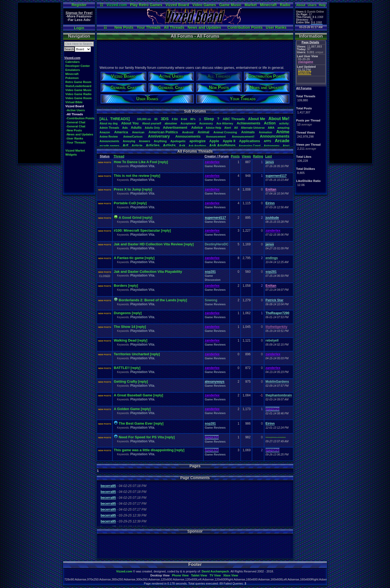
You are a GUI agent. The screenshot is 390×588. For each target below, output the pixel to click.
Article (137, 146)
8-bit (184, 119)
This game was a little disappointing (144, 450)
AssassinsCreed (250, 146)
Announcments (109, 141)
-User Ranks (75, 138)
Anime (283, 132)
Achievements (249, 123)
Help (322, 5)
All (236, 128)
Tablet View (199, 575)
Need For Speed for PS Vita (141, 437)
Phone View (180, 575)
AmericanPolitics (163, 132)
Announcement (216, 137)
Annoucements (188, 136)
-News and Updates (79, 134)
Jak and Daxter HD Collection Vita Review (148, 244)
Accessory (206, 123)
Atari (286, 146)
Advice (197, 128)
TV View (215, 575)
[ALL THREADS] (115, 119)
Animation (266, 132)
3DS (165, 119)
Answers (145, 141)
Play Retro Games (146, 5)
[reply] (163, 162)
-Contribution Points (80, 118)
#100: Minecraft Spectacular (137, 230)
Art (126, 145)
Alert (228, 128)
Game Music (230, 5)
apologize (197, 141)
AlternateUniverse (253, 128)
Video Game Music (79, 90)
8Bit (175, 119)
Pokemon (72, 78)
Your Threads (149, 27)
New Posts (124, 27)
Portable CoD (125, 203)
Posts (235, 156)
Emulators (73, 70)
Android (188, 132)
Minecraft (268, 5)
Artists (169, 145)
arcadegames (109, 146)
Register (79, 5)
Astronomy (272, 146)
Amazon (105, 132)
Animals (248, 132)
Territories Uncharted (131, 354)
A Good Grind (130, 218)
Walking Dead (125, 340)
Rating (258, 156)
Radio (285, 5)
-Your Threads (76, 142)
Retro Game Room (78, 82)
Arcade (282, 141)
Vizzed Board (177, 5)
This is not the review (132, 176)
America (121, 132)
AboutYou (130, 123)
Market (251, 5)
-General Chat (76, 122)
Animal (203, 132)
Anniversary (159, 136)
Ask (182, 146)
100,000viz (144, 119)
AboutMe (257, 119)
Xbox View (231, 575)
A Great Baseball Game (133, 395)
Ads (125, 128)
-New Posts (74, 130)
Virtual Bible (74, 102)
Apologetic (178, 141)
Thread (119, 156)
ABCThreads (234, 119)
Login (79, 28)
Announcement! (243, 137)
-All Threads (75, 114)
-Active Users (75, 110)
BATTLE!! (122, 368)
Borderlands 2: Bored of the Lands (147, 300)
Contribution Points (245, 27)
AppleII (229, 141)
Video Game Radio (78, 94)
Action (270, 123)
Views (246, 156)
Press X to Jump (128, 189)
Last (269, 156)
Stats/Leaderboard (78, 86)
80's (193, 119)
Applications (250, 141)
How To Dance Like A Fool (135, 162)
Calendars (72, 62)
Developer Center (78, 66)
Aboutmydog (109, 123)
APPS (267, 141)
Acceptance (188, 123)
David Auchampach (215, 571)
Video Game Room (79, 98)
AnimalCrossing (225, 132)
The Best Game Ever (136, 423)
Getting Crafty (125, 381)
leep (209, 119)
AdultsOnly (152, 128)
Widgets (71, 155)
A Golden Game (127, 409)
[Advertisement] (39, 83)
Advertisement (176, 128)
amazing (283, 128)
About (301, 5)
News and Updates (204, 27)
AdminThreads (109, 128)
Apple (214, 141)
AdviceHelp (213, 128)
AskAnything (197, 146)
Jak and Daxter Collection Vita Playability (148, 272)
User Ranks (276, 27)
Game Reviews (215, 166)
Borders (120, 286)
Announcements (275, 136)
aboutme (171, 123)
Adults (136, 128)
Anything (160, 141)
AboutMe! (279, 119)
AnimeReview (109, 137)
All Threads (174, 27)
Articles (153, 145)
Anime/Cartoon (133, 137)
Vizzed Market (75, 150)
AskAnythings (222, 145)
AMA (271, 128)
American (138, 132)
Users (312, 5)
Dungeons (122, 313)
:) (200, 119)
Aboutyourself (152, 123)
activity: (284, 123)
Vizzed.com (116, 5)
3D (156, 119)
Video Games (204, 5)
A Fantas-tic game (129, 258)
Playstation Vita (142, 166)
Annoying (129, 141)
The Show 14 (124, 327)
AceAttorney (225, 123)
